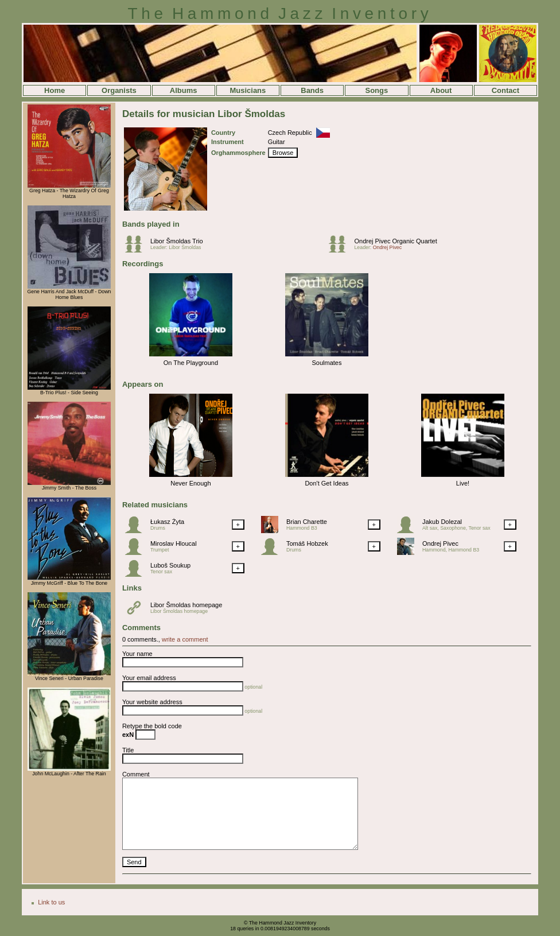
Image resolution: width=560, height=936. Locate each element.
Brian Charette (307, 522)
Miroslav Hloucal (174, 543)
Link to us (51, 902)
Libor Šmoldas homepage (186, 605)
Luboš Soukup (170, 565)
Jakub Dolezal (442, 522)
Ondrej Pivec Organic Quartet (395, 241)
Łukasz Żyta (167, 522)
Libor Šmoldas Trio (177, 241)
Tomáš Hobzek (307, 543)
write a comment (185, 639)
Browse (283, 153)
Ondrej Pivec (387, 247)
